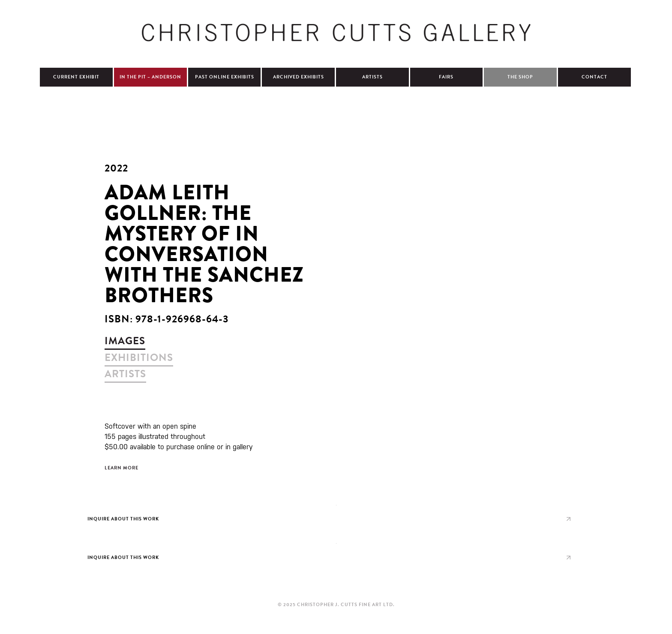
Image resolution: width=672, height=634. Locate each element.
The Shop (520, 77)
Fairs (446, 77)
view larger (336, 517)
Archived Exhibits (298, 77)
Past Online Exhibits (225, 77)
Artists (372, 77)
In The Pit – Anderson (150, 77)
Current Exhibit (76, 77)
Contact (594, 77)
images (125, 341)
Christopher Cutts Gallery (336, 33)
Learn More (121, 468)
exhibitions (139, 358)
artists (125, 374)
